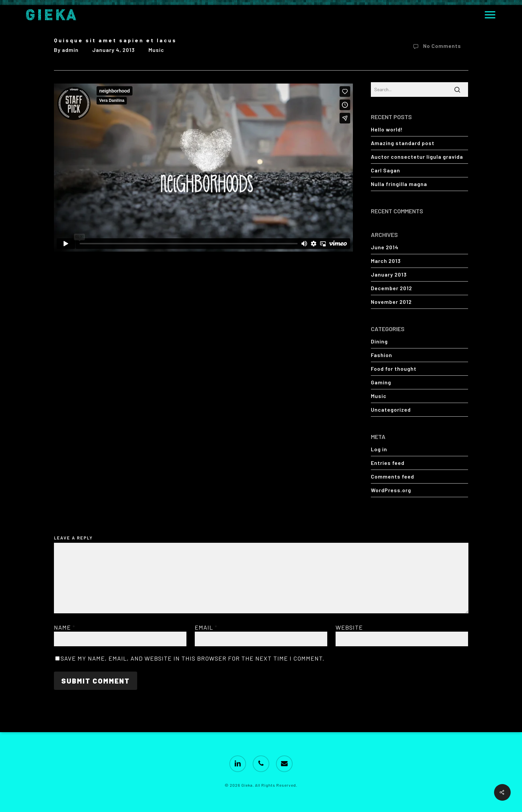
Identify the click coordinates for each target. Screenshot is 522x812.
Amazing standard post (403, 143)
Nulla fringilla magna (399, 184)
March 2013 (386, 261)
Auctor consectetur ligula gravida (417, 157)
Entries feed (388, 463)
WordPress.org (391, 490)
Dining (379, 341)
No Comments (436, 47)
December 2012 (391, 288)
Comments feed (392, 476)
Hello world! (387, 129)
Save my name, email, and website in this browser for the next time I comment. (193, 658)
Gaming (381, 382)
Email (206, 627)
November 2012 (391, 302)
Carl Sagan (386, 170)
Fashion (382, 355)
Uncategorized (391, 409)
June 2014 (385, 247)
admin (70, 50)
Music (156, 50)
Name (65, 627)
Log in (379, 449)
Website (349, 627)
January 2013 (389, 274)
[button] (490, 15)
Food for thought (394, 369)
